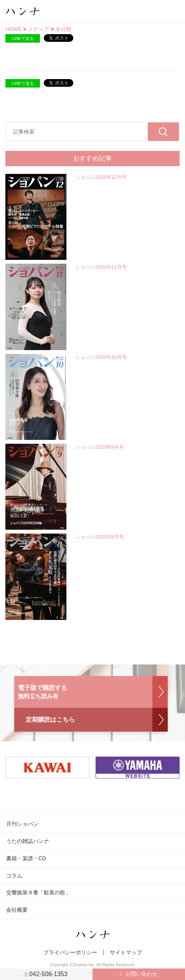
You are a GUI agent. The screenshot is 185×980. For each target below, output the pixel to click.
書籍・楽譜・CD (26, 858)
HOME (13, 29)
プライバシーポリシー (70, 952)
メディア (38, 29)
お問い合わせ (141, 974)
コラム (14, 876)
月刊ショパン (22, 824)
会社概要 (17, 910)
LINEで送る (23, 38)
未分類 (63, 29)
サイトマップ (126, 952)
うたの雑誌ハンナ (28, 841)
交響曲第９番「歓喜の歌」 (38, 892)
